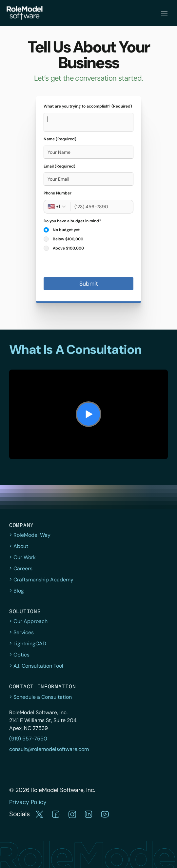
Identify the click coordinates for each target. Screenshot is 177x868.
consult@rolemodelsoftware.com (49, 749)
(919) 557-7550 (28, 739)
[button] (39, 814)
